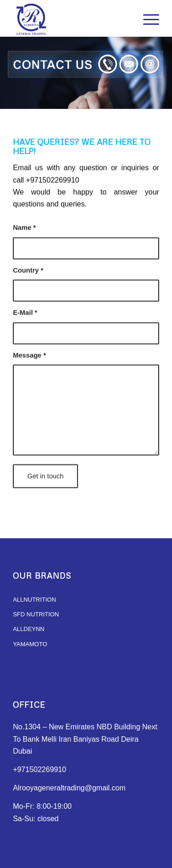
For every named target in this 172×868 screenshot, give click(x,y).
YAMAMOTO (30, 644)
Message (29, 364)
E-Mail (25, 321)
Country (28, 279)
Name (24, 237)
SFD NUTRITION (36, 614)
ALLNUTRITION (34, 600)
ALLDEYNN (29, 629)
